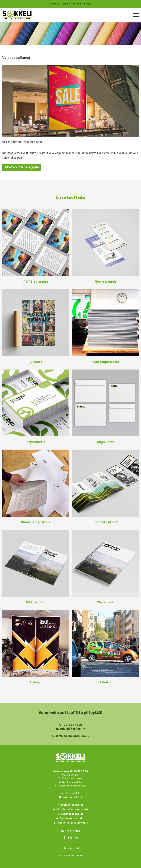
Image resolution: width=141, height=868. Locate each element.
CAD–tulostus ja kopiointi (72, 809)
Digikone (54, 4)
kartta (79, 779)
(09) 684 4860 (72, 725)
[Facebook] (64, 837)
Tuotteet (16, 142)
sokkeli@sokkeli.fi (73, 729)
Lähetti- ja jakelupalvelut (72, 823)
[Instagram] (70, 837)
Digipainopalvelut (72, 805)
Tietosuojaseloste (70, 848)
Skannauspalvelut (72, 814)
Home (6, 142)
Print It (77, 4)
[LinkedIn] (76, 837)
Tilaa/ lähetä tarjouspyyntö (22, 167)
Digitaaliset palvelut (72, 818)
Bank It (66, 4)
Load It (88, 4)
